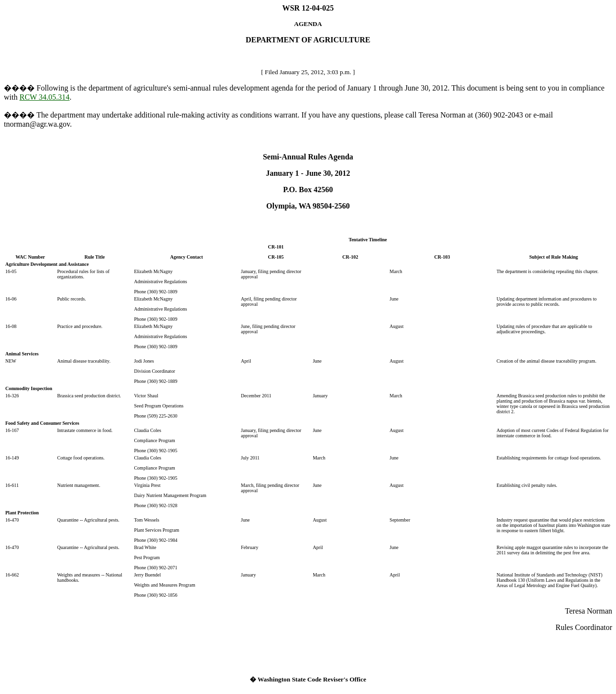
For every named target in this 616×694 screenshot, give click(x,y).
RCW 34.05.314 (44, 97)
